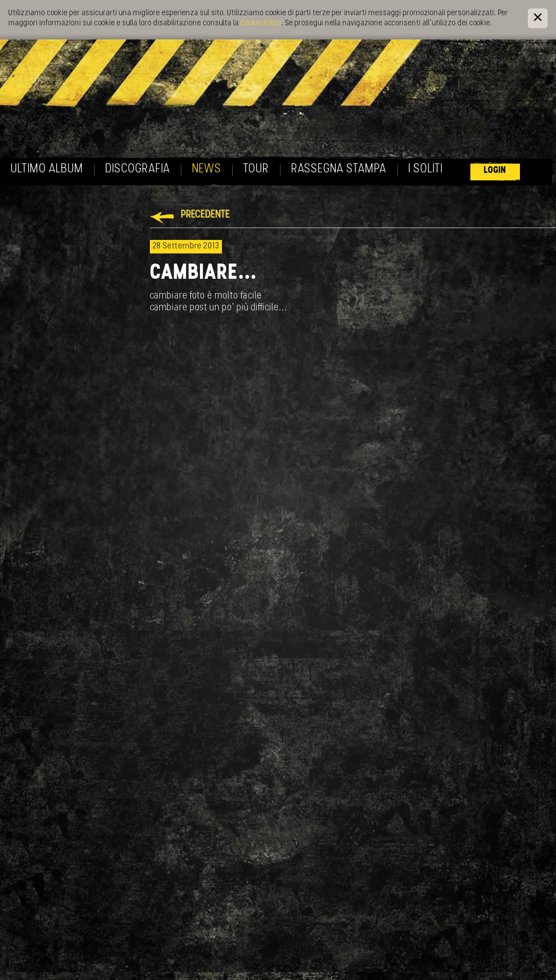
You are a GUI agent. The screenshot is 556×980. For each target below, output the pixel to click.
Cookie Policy (261, 23)
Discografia (138, 169)
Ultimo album (47, 169)
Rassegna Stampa (339, 169)
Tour (256, 169)
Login (495, 170)
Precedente (205, 215)
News (207, 169)
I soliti (426, 169)
